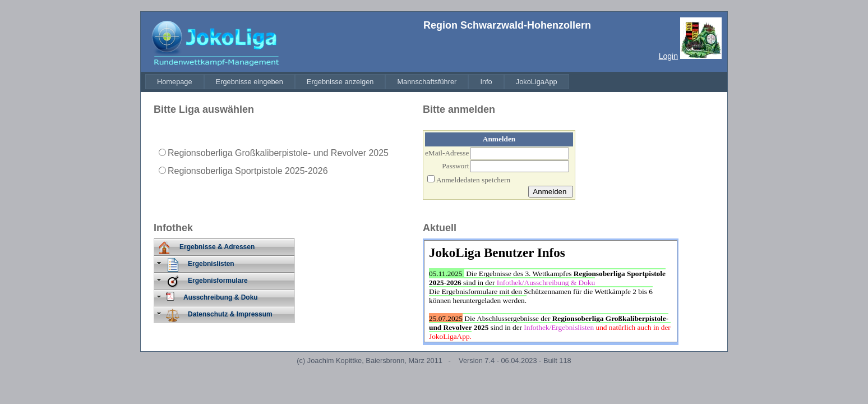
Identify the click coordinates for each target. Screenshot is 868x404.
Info (486, 82)
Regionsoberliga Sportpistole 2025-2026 (248, 171)
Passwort (455, 166)
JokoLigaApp (537, 82)
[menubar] (357, 82)
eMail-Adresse (447, 153)
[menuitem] (175, 82)
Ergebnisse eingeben (250, 82)
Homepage (175, 82)
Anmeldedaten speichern (473, 180)
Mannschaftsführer (427, 82)
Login (668, 56)
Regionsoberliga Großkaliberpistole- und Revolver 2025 (278, 153)
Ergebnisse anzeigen (340, 82)
